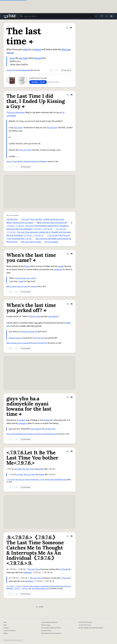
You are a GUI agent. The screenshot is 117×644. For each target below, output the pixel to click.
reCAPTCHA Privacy (85, 622)
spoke (21, 281)
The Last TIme (28, 469)
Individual (28, 573)
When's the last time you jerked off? (52, 223)
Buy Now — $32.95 (38, 82)
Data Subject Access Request (51, 633)
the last (38, 58)
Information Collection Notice (51, 628)
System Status (46, 631)
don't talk (23, 58)
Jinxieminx (34, 287)
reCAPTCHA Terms (85, 625)
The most (11, 112)
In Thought (64, 569)
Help (5, 625)
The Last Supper (51, 242)
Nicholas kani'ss (51, 434)
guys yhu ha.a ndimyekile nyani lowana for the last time (25, 434)
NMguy (45, 162)
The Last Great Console (31, 242)
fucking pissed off (29, 332)
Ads (5, 622)
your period (53, 316)
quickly (61, 266)
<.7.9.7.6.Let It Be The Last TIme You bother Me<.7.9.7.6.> (26, 480)
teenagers (23, 423)
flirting (27, 266)
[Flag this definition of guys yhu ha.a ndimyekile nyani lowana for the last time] (72, 397)
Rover (12, 58)
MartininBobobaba (24, 70)
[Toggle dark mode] (106, 16)
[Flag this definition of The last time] (71, 28)
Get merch (66, 70)
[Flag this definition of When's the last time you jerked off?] (72, 304)
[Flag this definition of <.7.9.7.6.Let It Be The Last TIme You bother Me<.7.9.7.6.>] (72, 451)
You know (18, 128)
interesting (20, 112)
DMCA (6, 633)
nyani (33, 429)
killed (26, 49)
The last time (11, 70)
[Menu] (111, 16)
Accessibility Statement (49, 622)
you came (31, 278)
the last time (52, 128)
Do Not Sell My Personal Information (91, 628)
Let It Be (18, 469)
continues (58, 270)
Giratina (37, 49)
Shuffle (40, 607)
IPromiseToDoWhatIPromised (58, 480)
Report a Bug (46, 625)
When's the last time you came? (20, 223)
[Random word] (95, 16)
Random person (15, 338)
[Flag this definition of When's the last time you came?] (72, 254)
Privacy (6, 628)
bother (41, 469)
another (22, 420)
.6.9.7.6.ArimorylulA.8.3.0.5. (40, 589)
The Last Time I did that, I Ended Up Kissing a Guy (23, 162)
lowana (38, 429)
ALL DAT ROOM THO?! (41, 343)
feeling (47, 420)
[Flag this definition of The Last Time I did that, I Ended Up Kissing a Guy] (72, 95)
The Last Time (25, 150)
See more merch (53, 82)
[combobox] (58, 16)
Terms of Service (10, 631)
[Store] (101, 16)
